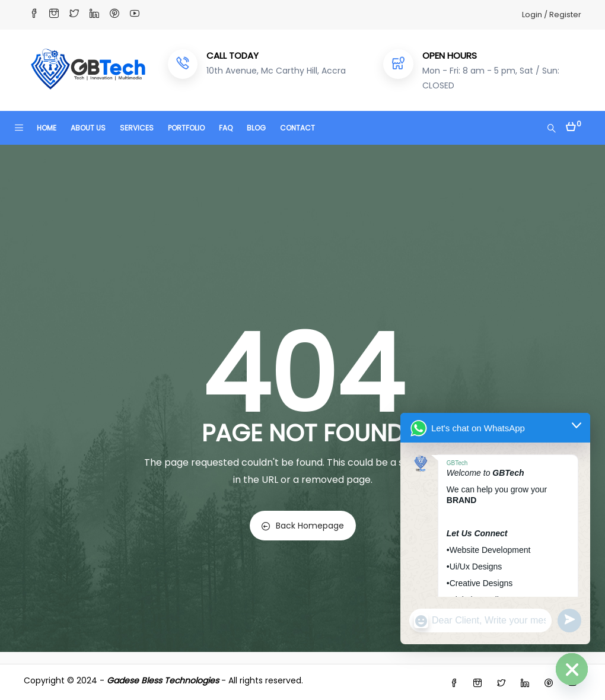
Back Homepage (303, 526)
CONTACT (297, 128)
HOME (47, 128)
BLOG (256, 128)
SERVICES (137, 128)
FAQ (226, 128)
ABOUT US (88, 128)
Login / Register (552, 15)
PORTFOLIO (186, 128)
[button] (574, 124)
